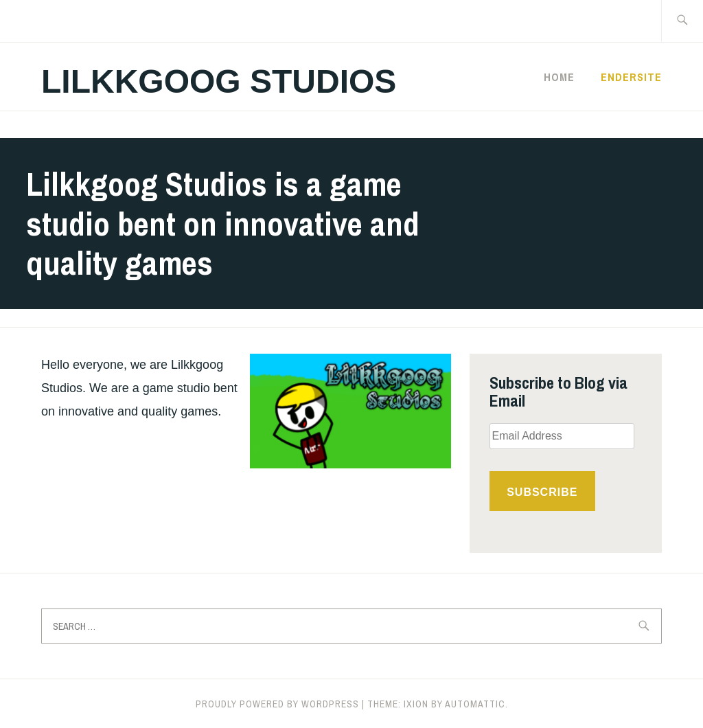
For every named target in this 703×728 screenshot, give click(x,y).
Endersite (631, 77)
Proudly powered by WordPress (277, 704)
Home (559, 77)
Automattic (475, 704)
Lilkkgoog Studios (219, 81)
